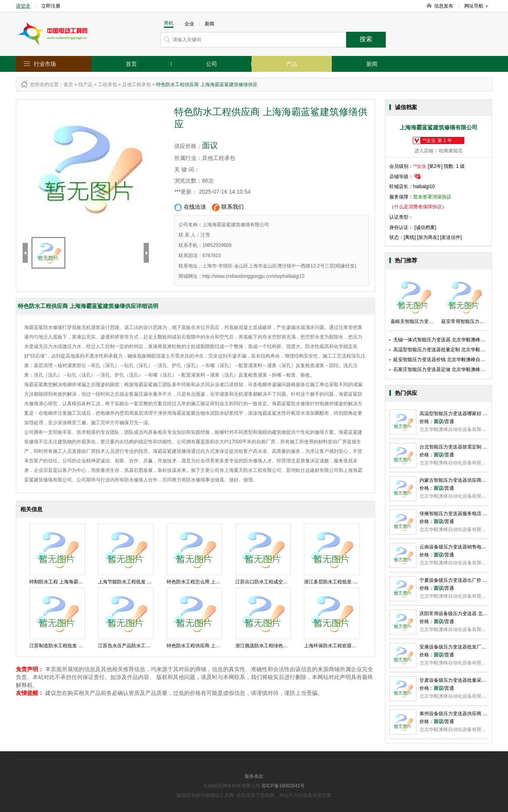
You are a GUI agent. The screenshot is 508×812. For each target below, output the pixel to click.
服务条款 (254, 776)
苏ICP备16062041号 (283, 786)
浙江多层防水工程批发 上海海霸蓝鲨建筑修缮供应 (357, 582)
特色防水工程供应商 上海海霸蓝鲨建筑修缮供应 (217, 646)
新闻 (372, 64)
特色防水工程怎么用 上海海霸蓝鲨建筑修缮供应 (217, 582)
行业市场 (45, 64)
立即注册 (51, 6)
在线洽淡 (190, 207)
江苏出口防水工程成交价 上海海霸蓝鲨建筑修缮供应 (291, 582)
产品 (292, 64)
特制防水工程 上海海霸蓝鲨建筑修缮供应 (73, 582)
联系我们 (228, 207)
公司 (212, 64)
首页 (131, 64)
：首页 (66, 85)
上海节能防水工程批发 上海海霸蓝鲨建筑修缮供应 (151, 582)
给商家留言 (451, 151)
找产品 (85, 85)
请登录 (23, 6)
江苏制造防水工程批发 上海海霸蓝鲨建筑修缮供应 (82, 646)
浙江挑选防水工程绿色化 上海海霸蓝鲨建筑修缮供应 (291, 646)
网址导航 (476, 6)
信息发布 (444, 6)
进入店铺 (424, 151)
